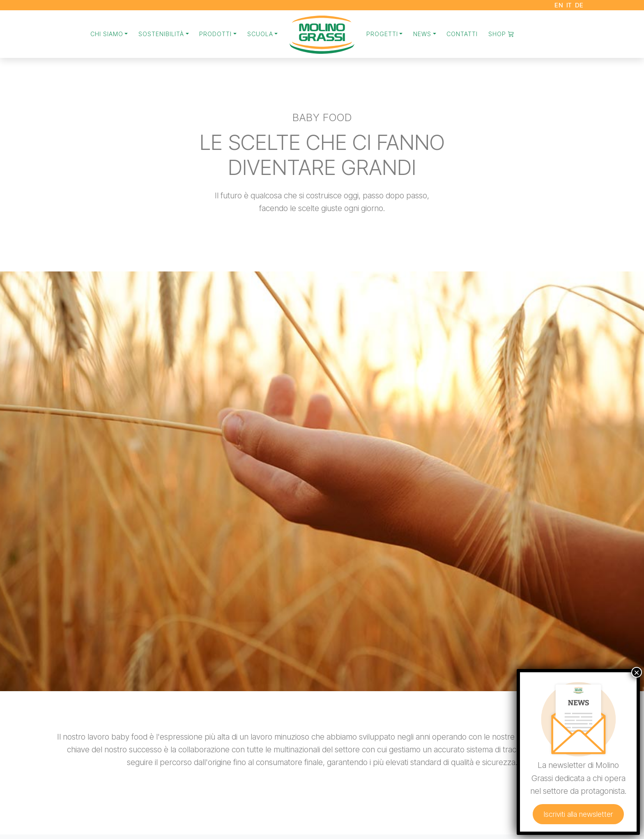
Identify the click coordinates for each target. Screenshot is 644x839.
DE (579, 5)
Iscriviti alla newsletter (585, 826)
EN (559, 5)
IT (569, 5)
